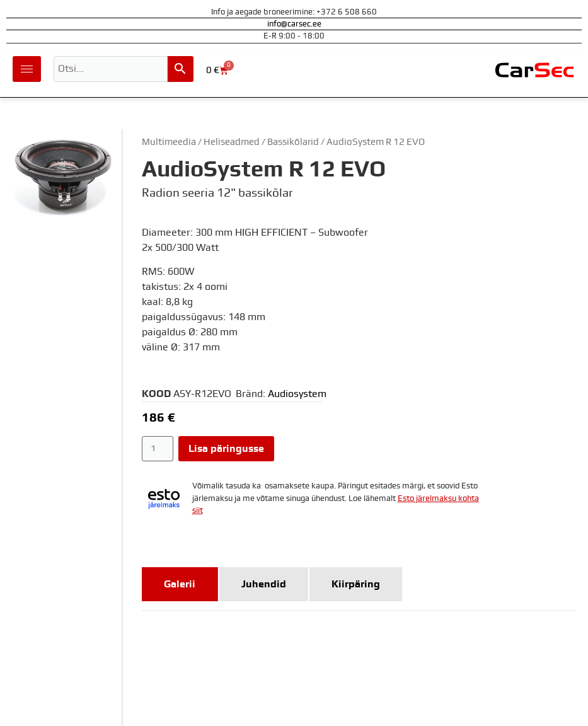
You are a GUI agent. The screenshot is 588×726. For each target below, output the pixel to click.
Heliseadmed (232, 142)
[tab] (180, 584)
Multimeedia (169, 142)
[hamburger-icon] (27, 69)
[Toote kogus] (158, 449)
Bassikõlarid (293, 142)
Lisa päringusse (226, 449)
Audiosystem (297, 394)
